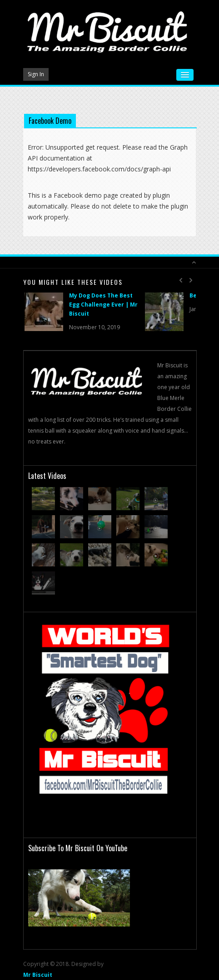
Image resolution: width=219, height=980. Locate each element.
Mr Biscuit (38, 975)
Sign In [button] (36, 74)
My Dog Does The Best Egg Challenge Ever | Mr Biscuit (103, 305)
